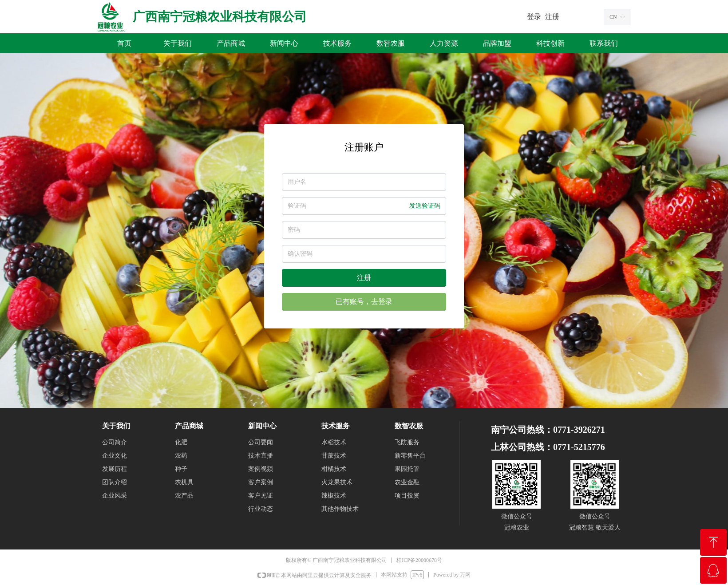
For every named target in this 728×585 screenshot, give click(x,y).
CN (613, 17)
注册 (364, 278)
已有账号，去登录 (364, 302)
